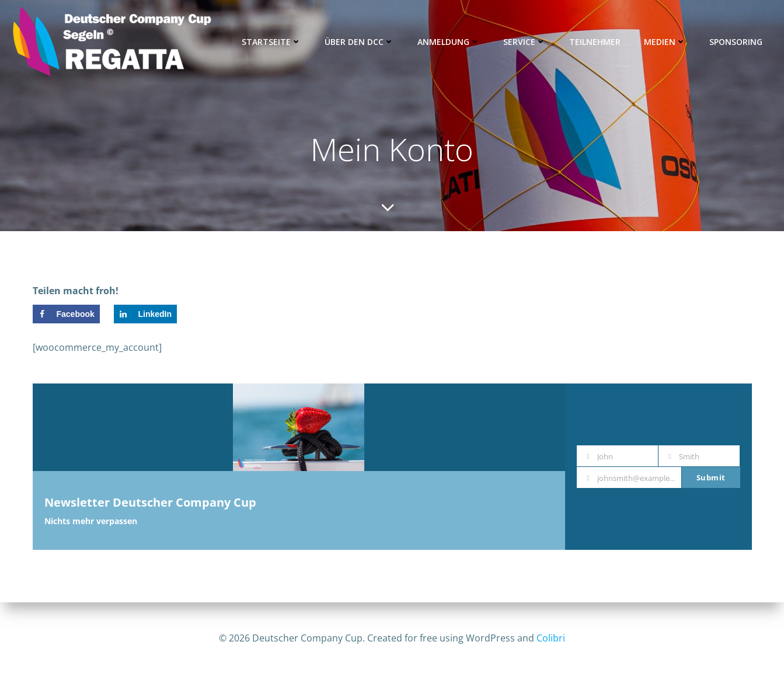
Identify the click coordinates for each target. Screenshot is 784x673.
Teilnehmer (596, 42)
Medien (666, 42)
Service (526, 42)
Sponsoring (737, 42)
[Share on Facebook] (66, 316)
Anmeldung (450, 42)
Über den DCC (360, 42)
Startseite (273, 42)
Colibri (551, 638)
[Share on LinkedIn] (145, 316)
